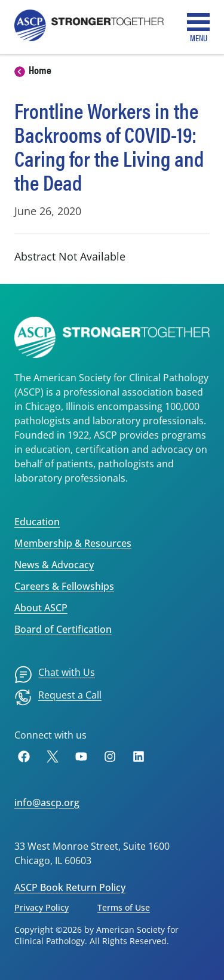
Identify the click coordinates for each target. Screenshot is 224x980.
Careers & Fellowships (64, 586)
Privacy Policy (42, 907)
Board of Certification (63, 629)
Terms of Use (124, 907)
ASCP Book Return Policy (70, 887)
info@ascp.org (47, 803)
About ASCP (41, 608)
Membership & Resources (73, 543)
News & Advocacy (54, 565)
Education (37, 522)
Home (40, 70)
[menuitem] (55, 675)
